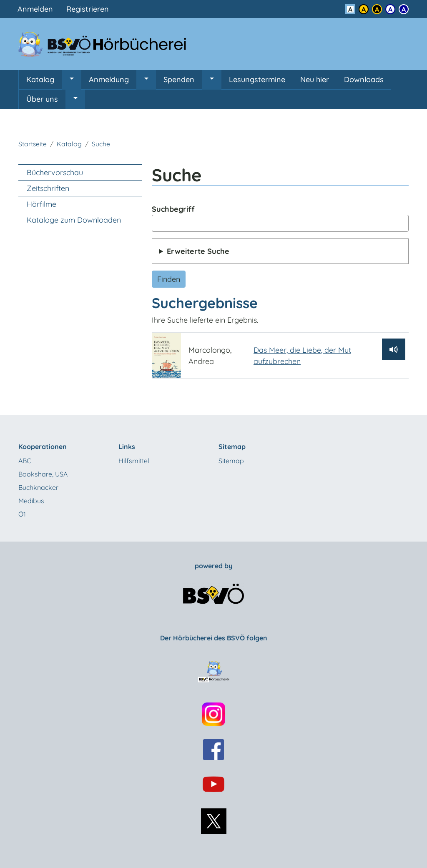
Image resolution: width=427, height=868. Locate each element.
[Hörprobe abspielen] (394, 349)
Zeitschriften (48, 188)
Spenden (179, 79)
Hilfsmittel (134, 461)
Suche (101, 144)
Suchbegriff (173, 209)
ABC (25, 461)
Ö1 (22, 514)
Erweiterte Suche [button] (198, 251)
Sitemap (231, 461)
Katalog (40, 79)
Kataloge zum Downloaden (74, 220)
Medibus (31, 501)
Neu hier (315, 79)
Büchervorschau (55, 172)
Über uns (42, 99)
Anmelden (35, 9)
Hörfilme (41, 204)
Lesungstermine (257, 79)
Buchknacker (38, 487)
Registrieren (88, 9)
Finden (169, 279)
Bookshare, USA (43, 474)
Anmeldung (109, 79)
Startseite (33, 144)
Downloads (364, 79)
